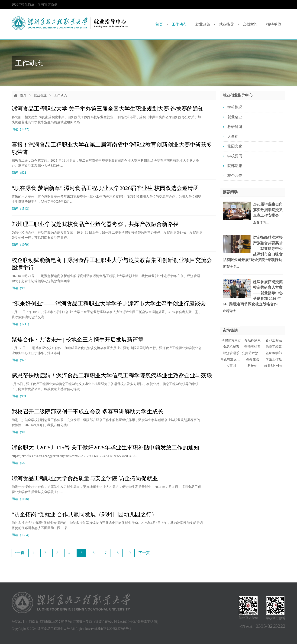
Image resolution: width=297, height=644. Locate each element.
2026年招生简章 (23, 5)
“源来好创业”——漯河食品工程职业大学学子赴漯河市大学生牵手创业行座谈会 (109, 304)
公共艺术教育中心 (252, 353)
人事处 (233, 136)
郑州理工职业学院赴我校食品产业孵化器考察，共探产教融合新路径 (95, 224)
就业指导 (226, 24)
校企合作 (235, 175)
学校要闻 (235, 156)
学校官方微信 (48, 6)
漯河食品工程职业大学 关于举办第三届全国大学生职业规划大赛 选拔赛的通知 (108, 109)
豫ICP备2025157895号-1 (115, 629)
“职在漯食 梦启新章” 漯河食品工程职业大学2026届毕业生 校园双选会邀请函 (105, 188)
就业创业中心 (274, 366)
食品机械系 (231, 347)
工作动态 (179, 24)
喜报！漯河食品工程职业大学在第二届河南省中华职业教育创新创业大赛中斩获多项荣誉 (112, 148)
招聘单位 (274, 24)
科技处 (252, 366)
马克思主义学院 (231, 359)
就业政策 (203, 24)
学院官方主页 (231, 341)
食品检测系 (252, 341)
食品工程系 (274, 341)
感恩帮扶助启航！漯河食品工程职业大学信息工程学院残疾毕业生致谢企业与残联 (112, 376)
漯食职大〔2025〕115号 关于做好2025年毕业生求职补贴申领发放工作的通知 (105, 448)
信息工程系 (274, 347)
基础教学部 (274, 353)
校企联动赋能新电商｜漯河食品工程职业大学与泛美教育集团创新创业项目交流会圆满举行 (112, 264)
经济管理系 (231, 353)
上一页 (19, 553)
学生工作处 (274, 359)
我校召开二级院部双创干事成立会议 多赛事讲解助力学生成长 (87, 412)
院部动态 (235, 166)
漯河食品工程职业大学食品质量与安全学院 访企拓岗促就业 (85, 478)
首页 (159, 24)
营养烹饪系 (252, 347)
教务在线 (252, 359)
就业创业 (40, 95)
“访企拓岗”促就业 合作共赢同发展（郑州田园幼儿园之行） (84, 514)
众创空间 (250, 24)
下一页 (144, 553)
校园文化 (235, 146)
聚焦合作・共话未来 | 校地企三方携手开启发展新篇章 (78, 340)
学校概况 (235, 107)
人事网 (231, 366)
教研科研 (235, 127)
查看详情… (261, 222)
